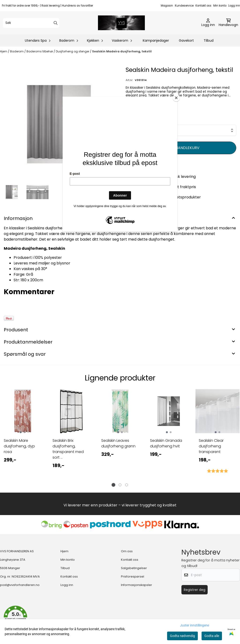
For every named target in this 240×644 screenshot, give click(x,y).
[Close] (176, 98)
